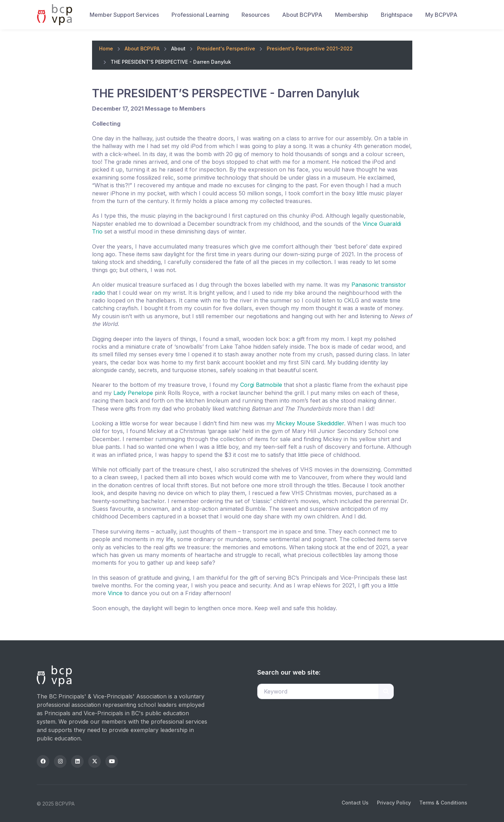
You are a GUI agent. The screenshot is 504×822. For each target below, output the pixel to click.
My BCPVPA (441, 15)
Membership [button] (352, 15)
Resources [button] (255, 15)
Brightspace (397, 15)
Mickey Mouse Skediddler (310, 423)
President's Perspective (226, 48)
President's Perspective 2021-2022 (310, 48)
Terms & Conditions (443, 803)
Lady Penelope (133, 393)
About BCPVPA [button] (302, 15)
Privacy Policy (394, 803)
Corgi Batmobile (261, 385)
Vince (115, 593)
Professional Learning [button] (200, 15)
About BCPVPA (142, 48)
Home (106, 48)
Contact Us (355, 803)
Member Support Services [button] (124, 15)
